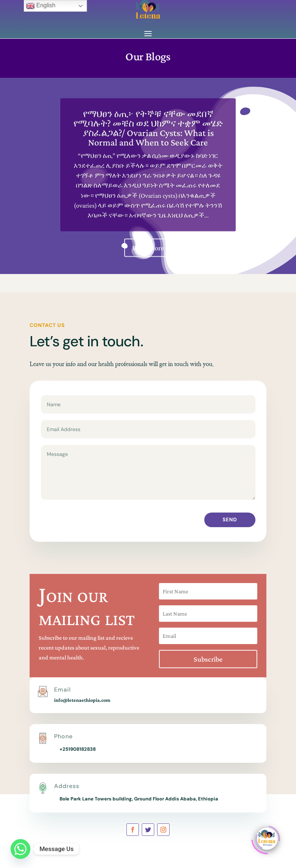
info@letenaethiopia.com (82, 700)
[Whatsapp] (20, 849)
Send (230, 519)
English (41, 6)
